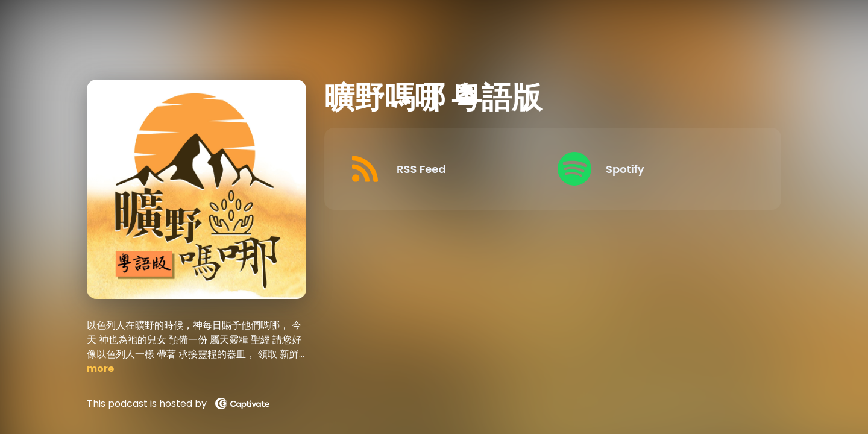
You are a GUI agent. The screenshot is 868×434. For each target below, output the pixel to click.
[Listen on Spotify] (653, 169)
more (100, 369)
